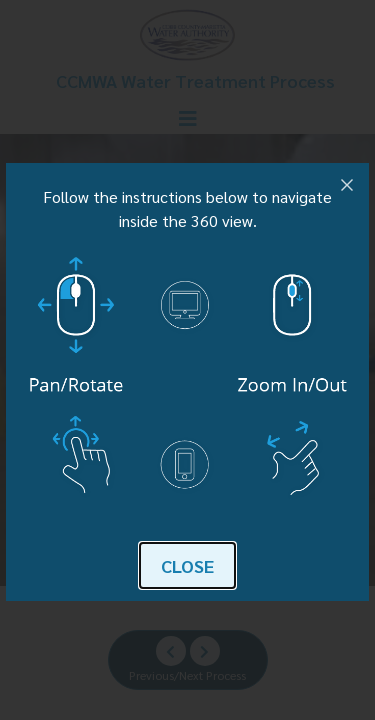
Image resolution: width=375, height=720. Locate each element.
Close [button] (187, 565)
